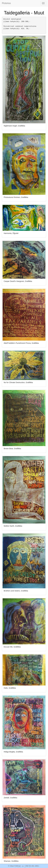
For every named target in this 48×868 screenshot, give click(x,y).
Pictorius (6, 3)
